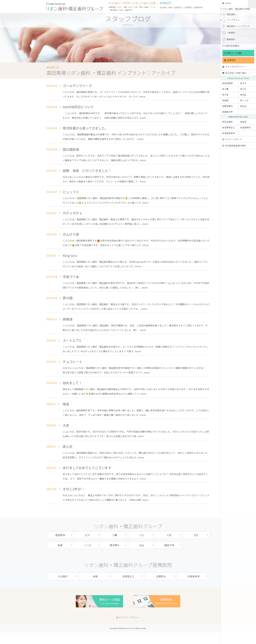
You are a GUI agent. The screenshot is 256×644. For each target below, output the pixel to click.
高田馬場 (228, 83)
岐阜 (243, 122)
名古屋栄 (228, 122)
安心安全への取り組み (234, 73)
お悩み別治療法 (231, 46)
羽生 (243, 95)
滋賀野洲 (246, 127)
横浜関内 (228, 106)
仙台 (243, 106)
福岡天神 (228, 112)
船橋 (225, 100)
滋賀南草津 (229, 133)
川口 (243, 89)
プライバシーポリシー (128, 617)
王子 (243, 83)
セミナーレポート (232, 139)
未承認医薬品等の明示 (234, 146)
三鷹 (225, 89)
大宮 (225, 95)
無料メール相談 (233, 53)
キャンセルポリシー (233, 67)
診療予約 (230, 60)
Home (227, 3)
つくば (244, 100)
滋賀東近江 (229, 127)
